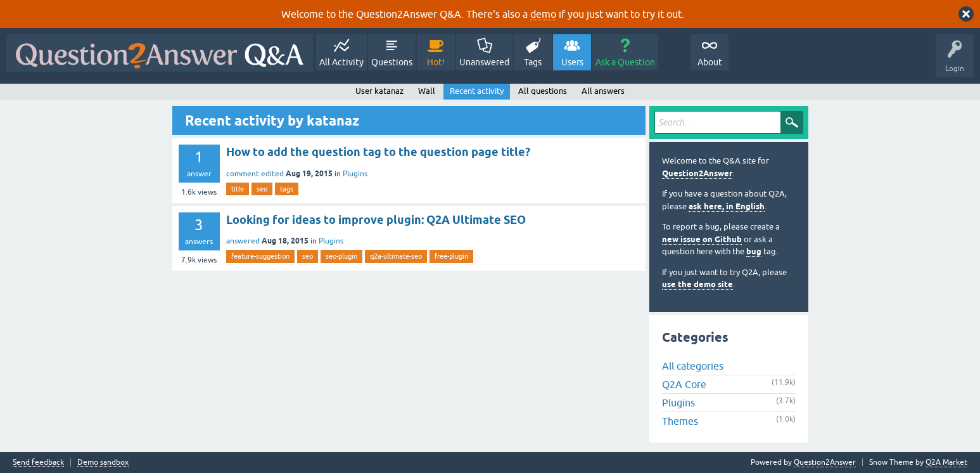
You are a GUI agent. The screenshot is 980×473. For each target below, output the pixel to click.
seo (262, 189)
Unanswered (484, 62)
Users (572, 62)
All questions (543, 91)
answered (243, 241)
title (238, 189)
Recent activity (477, 91)
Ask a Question (625, 62)
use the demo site (697, 284)
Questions (392, 62)
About (710, 62)
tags (287, 189)
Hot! (436, 62)
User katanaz (379, 91)
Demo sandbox (103, 463)
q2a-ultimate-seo (396, 256)
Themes (680, 421)
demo (543, 14)
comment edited (255, 174)
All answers (603, 91)
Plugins (355, 174)
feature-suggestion (260, 256)
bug (754, 251)
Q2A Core (684, 384)
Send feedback (38, 463)
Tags (533, 62)
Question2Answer (697, 173)
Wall (427, 91)
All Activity (341, 62)
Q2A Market (946, 462)
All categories (693, 366)
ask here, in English (727, 206)
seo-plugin (341, 256)
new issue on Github (702, 239)
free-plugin (451, 256)
